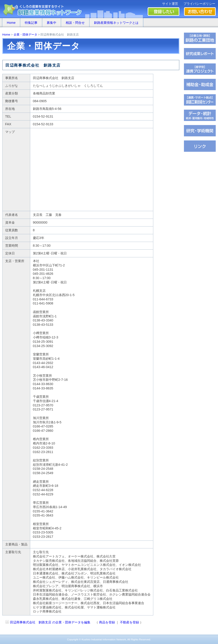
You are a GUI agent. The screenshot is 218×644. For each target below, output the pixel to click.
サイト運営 (170, 4)
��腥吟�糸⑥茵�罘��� (200, 131)
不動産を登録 (129, 622)
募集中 (52, 23)
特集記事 (31, 23)
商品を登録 (107, 622)
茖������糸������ (200, 84)
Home (11, 23)
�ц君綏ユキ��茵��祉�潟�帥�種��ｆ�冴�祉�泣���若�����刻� (200, 100)
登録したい (163, 12)
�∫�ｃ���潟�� (200, 146)
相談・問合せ (75, 23)
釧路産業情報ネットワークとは (116, 23)
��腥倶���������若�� (200, 54)
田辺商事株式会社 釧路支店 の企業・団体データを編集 (50, 622)
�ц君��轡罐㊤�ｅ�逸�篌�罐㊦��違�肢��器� (200, 38)
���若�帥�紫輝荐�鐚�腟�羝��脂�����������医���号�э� (200, 115)
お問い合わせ (200, 12)
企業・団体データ (25, 35)
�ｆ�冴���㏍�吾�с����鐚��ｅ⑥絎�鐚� (200, 69)
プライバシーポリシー (199, 4)
